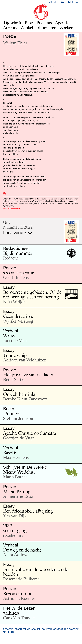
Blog (29, 23)
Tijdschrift (12, 23)
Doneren (47, 629)
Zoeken (66, 28)
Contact (58, 629)
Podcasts (44, 23)
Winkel (27, 28)
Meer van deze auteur (12, 209)
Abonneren (46, 28)
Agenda (62, 23)
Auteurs (10, 28)
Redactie (8, 629)
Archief (36, 629)
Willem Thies (15, 43)
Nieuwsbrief (71, 629)
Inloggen (73, 2)
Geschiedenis (22, 629)
